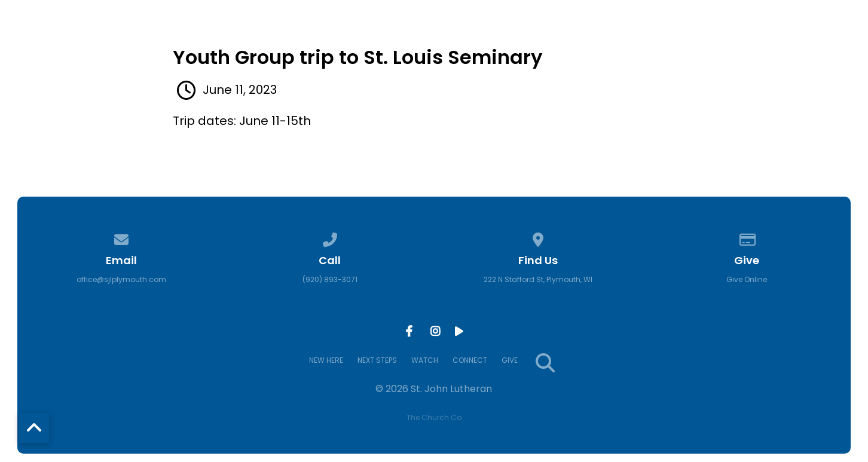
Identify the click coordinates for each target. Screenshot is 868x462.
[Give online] (747, 238)
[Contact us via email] (121, 238)
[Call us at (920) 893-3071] (330, 238)
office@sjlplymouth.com (121, 279)
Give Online (747, 279)
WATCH (632, 46)
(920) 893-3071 (330, 279)
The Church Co (434, 417)
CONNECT (706, 46)
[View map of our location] (538, 238)
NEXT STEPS (552, 46)
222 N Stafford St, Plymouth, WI (538, 279)
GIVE (773, 46)
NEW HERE (466, 46)
